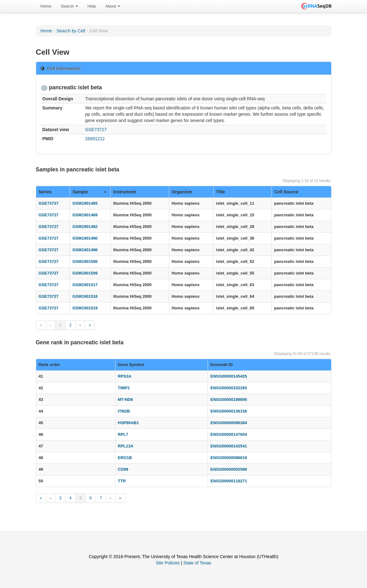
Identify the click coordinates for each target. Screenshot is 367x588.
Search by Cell (71, 31)
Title (221, 192)
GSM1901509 (85, 273)
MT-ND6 (125, 399)
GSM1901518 (85, 296)
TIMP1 (124, 388)
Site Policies (168, 563)
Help (92, 6)
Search (69, 6)
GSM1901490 (85, 238)
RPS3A (125, 376)
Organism (182, 192)
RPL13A (126, 446)
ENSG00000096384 (229, 423)
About (113, 6)
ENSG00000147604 (229, 434)
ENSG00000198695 (229, 399)
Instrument (125, 192)
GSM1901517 (85, 285)
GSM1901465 (85, 203)
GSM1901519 (85, 308)
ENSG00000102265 (229, 388)
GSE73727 (96, 130)
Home (46, 6)
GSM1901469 (85, 215)
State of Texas (197, 563)
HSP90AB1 (128, 423)
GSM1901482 (85, 227)
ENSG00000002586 (229, 469)
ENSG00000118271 (229, 481)
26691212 (95, 139)
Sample (89, 192)
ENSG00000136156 (229, 411)
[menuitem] (46, 6)
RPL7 (123, 434)
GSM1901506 (85, 261)
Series (45, 192)
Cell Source (286, 192)
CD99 (123, 469)
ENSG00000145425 (229, 376)
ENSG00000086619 (229, 458)
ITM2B (124, 411)
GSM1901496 (85, 250)
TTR (122, 481)
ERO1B (125, 458)
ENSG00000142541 (229, 446)
